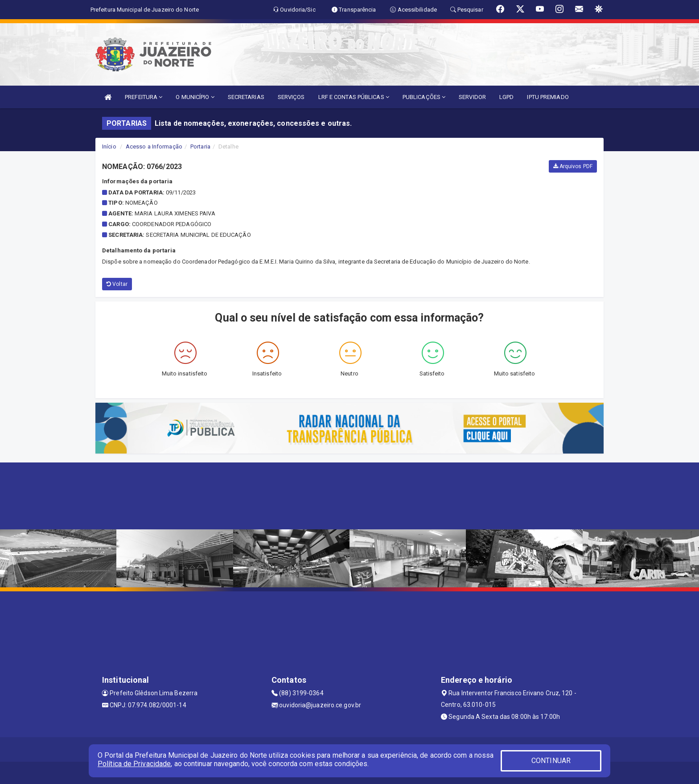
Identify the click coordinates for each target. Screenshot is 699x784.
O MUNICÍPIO (195, 97)
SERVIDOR (472, 97)
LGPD (506, 97)
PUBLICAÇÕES (424, 97)
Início (109, 146)
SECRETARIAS (246, 97)
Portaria (200, 146)
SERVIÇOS (291, 97)
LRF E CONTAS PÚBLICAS (354, 97)
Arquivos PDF (573, 166)
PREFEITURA (144, 97)
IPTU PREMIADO (548, 97)
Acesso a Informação (154, 146)
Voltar (117, 284)
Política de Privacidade (134, 764)
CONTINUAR (551, 761)
